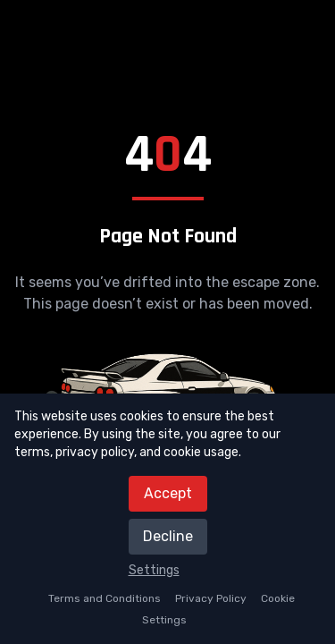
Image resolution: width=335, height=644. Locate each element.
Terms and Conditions (105, 598)
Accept (168, 493)
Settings (154, 570)
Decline (168, 536)
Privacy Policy (211, 598)
